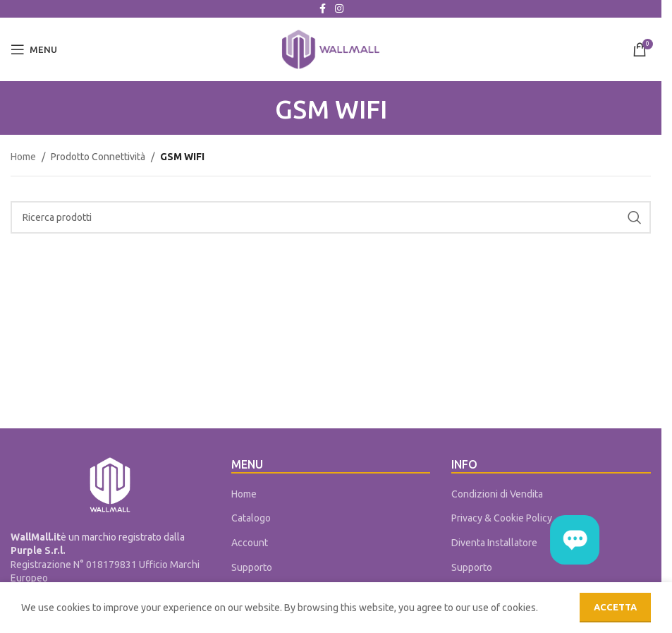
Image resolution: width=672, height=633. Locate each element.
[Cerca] (331, 217)
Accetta (615, 607)
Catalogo (251, 518)
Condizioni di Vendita (497, 494)
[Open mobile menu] (34, 49)
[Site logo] (331, 49)
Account (250, 543)
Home (23, 157)
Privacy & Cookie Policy (502, 518)
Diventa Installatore (494, 543)
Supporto (252, 567)
